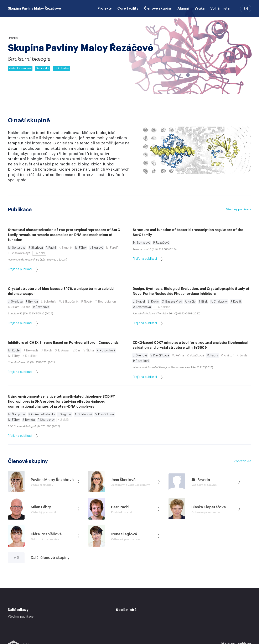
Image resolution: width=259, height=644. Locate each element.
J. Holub (47, 351)
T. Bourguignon (106, 302)
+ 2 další (63, 420)
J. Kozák (236, 302)
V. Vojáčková (195, 356)
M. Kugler (14, 351)
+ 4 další (39, 253)
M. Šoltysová (17, 248)
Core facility (128, 9)
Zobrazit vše (243, 461)
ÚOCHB (13, 38)
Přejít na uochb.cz (236, 629)
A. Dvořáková (142, 307)
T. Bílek (203, 302)
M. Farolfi (112, 248)
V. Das (77, 351)
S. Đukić (153, 302)
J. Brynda (32, 302)
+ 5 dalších (30, 356)
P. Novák (87, 302)
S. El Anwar (62, 351)
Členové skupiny (158, 9)
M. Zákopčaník (69, 302)
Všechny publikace (239, 210)
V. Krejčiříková (160, 356)
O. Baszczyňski (172, 302)
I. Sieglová (96, 248)
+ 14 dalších (162, 307)
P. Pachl (51, 248)
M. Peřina (178, 356)
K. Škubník (66, 248)
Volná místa (220, 9)
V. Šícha (89, 351)
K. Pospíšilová (106, 351)
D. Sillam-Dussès (19, 307)
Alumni (183, 9)
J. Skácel (139, 302)
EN (246, 9)
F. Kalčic (190, 302)
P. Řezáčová (161, 243)
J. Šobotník (48, 302)
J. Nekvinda (31, 351)
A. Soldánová (83, 414)
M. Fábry (81, 248)
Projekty (105, 9)
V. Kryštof (227, 356)
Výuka (200, 9)
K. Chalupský (219, 302)
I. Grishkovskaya (19, 253)
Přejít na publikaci (23, 270)
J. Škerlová (36, 248)
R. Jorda (242, 356)
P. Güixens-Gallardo (42, 414)
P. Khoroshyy (46, 420)
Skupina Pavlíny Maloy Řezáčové (34, 9)
